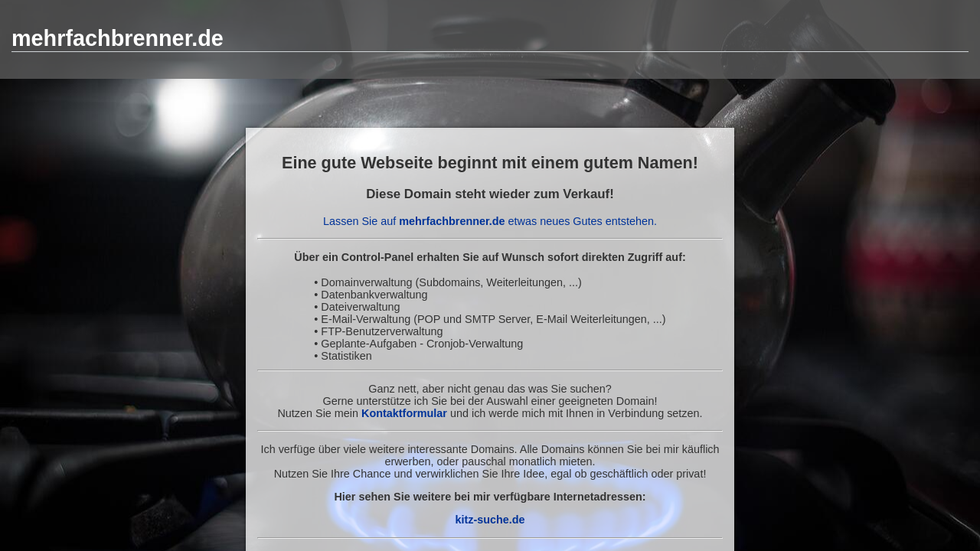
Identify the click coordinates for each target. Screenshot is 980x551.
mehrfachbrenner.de (118, 38)
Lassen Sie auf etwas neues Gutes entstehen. (490, 221)
